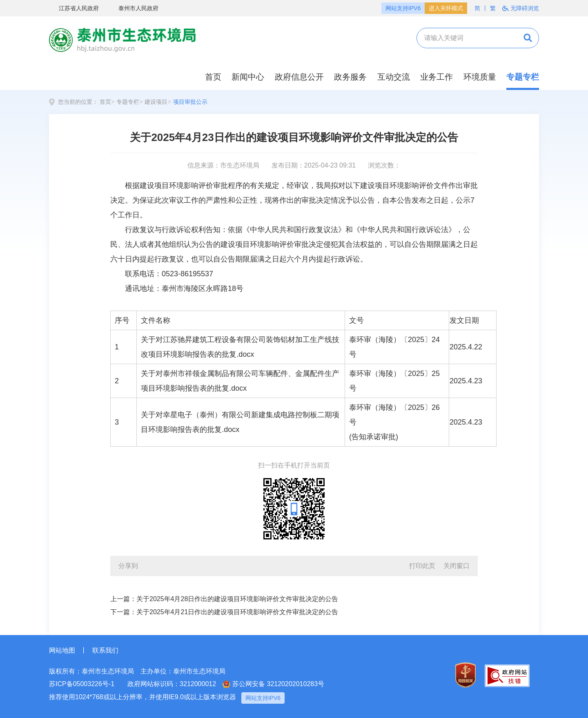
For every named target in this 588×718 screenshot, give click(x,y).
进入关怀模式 (446, 8)
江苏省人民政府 (74, 9)
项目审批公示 (190, 102)
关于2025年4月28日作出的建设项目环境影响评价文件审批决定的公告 (237, 599)
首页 (213, 77)
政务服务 (350, 77)
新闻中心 (248, 77)
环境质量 (480, 77)
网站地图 (62, 650)
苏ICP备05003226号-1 (82, 684)
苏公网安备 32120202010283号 (273, 684)
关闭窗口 (457, 566)
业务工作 (437, 77)
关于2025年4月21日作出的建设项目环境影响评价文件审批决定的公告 (237, 612)
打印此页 (422, 566)
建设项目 (156, 102)
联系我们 (105, 650)
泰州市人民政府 (134, 9)
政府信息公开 (299, 77)
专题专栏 (523, 77)
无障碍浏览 (521, 8)
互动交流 (394, 77)
